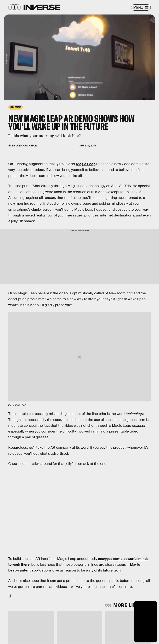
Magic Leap (86, 164)
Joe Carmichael (27, 146)
